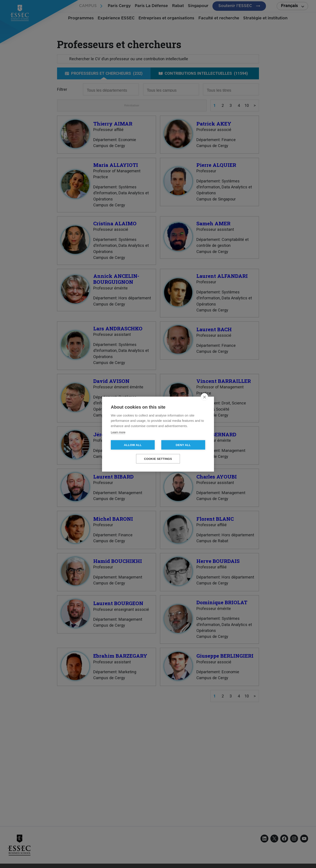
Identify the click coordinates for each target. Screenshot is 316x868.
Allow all (133, 445)
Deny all (183, 445)
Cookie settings (158, 459)
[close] (204, 397)
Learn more (118, 432)
